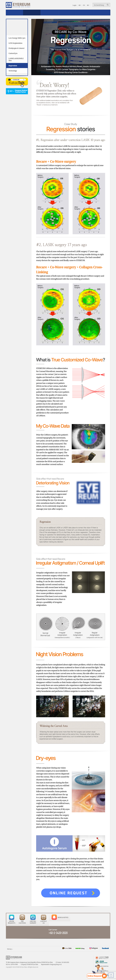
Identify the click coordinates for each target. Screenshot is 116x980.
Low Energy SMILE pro (17, 38)
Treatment (32, 13)
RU (88, 5)
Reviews (67, 13)
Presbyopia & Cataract (17, 48)
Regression (13, 66)
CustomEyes (13, 53)
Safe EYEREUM (49, 13)
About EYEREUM (14, 13)
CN (84, 5)
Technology (13, 71)
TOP (111, 975)
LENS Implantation (15, 43)
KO (80, 5)
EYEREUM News (102, 13)
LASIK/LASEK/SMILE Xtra (16, 59)
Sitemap (9, 949)
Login (75, 5)
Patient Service (84, 13)
